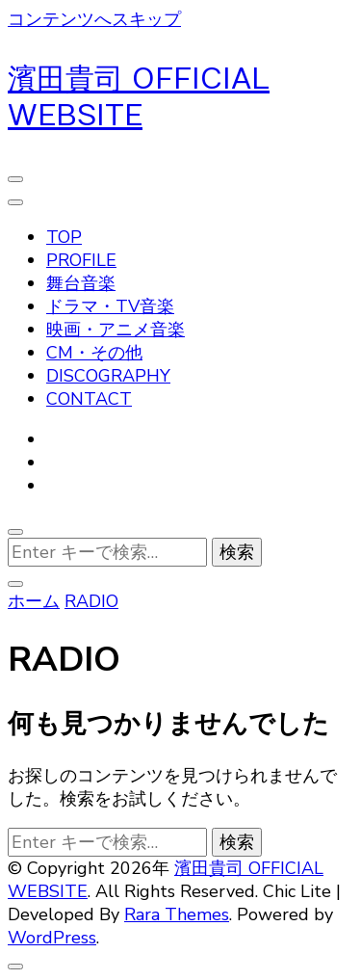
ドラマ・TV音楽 (110, 306)
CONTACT (89, 399)
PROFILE (81, 260)
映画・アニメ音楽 (116, 330)
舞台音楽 (81, 283)
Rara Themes (177, 914)
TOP (64, 237)
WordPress (52, 938)
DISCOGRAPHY (108, 376)
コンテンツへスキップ (94, 19)
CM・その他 (94, 353)
